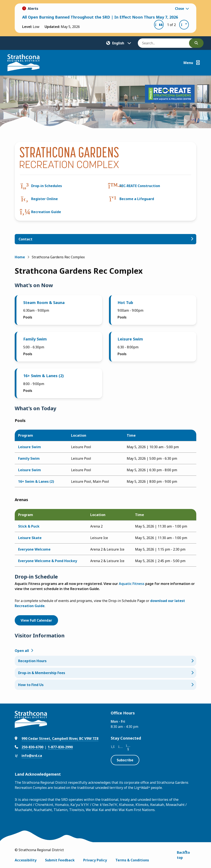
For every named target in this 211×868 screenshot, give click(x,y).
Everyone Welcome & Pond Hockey (48, 561)
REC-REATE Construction (140, 186)
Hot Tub (125, 302)
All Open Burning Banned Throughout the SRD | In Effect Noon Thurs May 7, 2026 (100, 17)
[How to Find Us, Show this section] (105, 685)
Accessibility (26, 860)
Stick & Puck (29, 526)
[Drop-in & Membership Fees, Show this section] (105, 673)
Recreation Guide (46, 212)
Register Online (44, 199)
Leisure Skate (30, 538)
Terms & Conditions (132, 860)
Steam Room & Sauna (44, 302)
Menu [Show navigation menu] (188, 63)
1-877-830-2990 (60, 747)
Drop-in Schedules (47, 186)
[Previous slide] (159, 25)
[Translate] (119, 43)
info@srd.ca (32, 756)
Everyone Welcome (34, 549)
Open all (22, 651)
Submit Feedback (60, 860)
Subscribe (125, 760)
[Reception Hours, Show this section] (105, 661)
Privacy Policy (95, 860)
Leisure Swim (130, 339)
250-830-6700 (32, 747)
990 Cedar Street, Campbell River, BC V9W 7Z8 (60, 739)
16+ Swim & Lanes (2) (44, 376)
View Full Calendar (36, 620)
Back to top (183, 855)
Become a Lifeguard (137, 199)
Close (180, 9)
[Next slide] (184, 25)
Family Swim (35, 339)
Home (20, 257)
